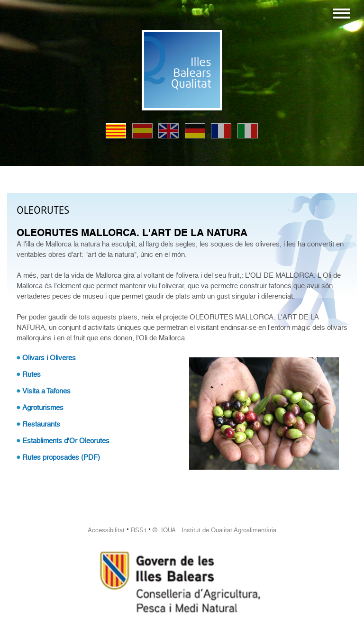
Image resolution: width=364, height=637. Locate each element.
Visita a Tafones (46, 391)
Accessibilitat (106, 530)
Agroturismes (43, 408)
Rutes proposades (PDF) (61, 457)
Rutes (32, 374)
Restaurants (41, 424)
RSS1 (139, 530)
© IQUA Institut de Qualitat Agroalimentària (214, 530)
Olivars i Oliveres (49, 358)
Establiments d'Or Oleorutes (66, 441)
